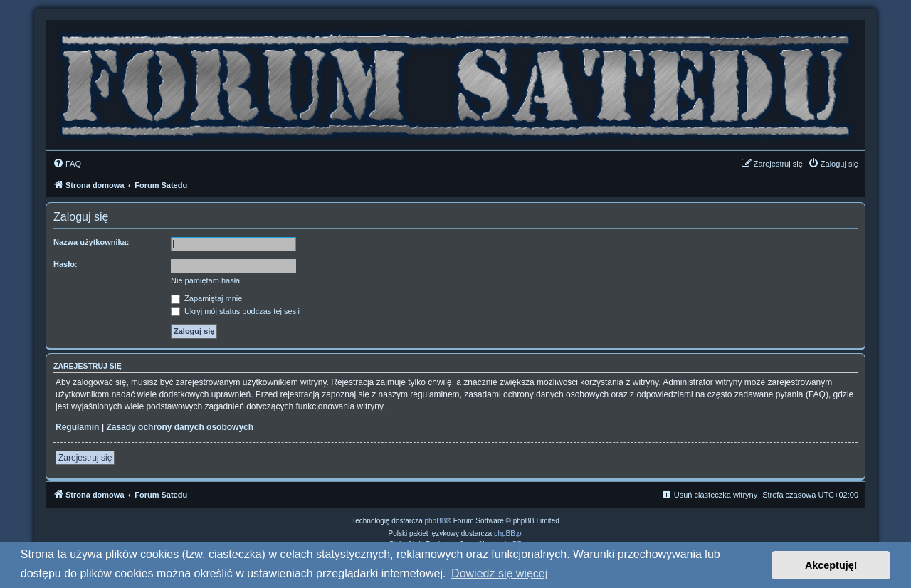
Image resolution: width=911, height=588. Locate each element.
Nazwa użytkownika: (91, 242)
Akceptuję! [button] (831, 565)
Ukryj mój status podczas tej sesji (235, 311)
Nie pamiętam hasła (205, 280)
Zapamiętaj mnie (206, 298)
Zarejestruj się (85, 458)
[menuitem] (67, 164)
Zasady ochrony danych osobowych (180, 427)
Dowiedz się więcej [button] (499, 573)
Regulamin (77, 427)
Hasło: (65, 264)
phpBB (436, 521)
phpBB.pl (509, 534)
